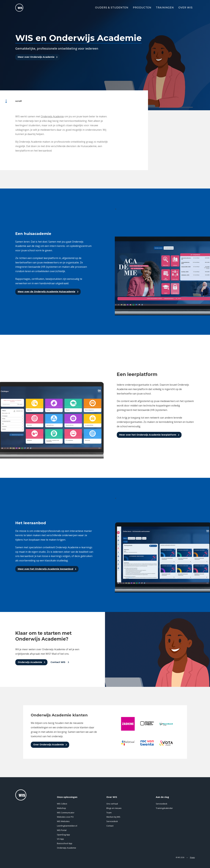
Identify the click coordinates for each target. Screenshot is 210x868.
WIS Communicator (66, 813)
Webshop (61, 808)
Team (109, 813)
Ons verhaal (112, 804)
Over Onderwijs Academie (49, 745)
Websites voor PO (65, 817)
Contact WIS (58, 662)
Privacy (192, 857)
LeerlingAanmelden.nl (67, 826)
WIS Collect (62, 804)
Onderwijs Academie (30, 662)
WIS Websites (63, 821)
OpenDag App (63, 835)
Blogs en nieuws (114, 808)
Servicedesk (112, 821)
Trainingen (165, 8)
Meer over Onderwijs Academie (36, 57)
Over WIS (185, 8)
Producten (142, 8)
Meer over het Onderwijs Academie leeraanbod (45, 569)
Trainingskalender (164, 808)
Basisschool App (65, 843)
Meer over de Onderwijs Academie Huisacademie (47, 292)
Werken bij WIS (113, 817)
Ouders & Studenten (112, 8)
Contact (110, 826)
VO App (60, 839)
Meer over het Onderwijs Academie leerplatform (148, 435)
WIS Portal (62, 830)
